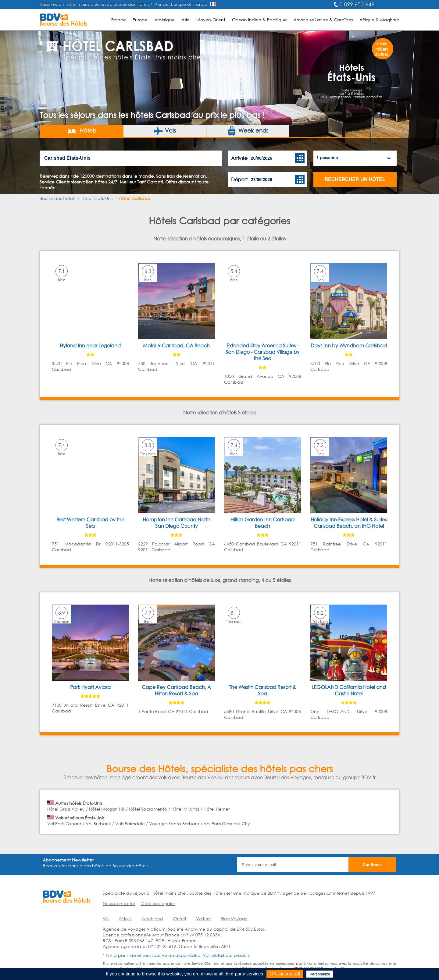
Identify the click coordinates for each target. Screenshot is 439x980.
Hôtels (82, 131)
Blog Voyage (234, 919)
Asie (186, 20)
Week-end (152, 919)
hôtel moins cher (170, 893)
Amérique (164, 20)
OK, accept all (285, 974)
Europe (140, 20)
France (119, 20)
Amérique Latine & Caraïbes (323, 20)
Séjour (125, 919)
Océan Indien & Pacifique (259, 20)
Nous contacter (119, 903)
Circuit (180, 919)
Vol (106, 919)
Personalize (320, 974)
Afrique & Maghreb (380, 20)
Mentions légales (158, 903)
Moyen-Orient (211, 20)
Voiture (203, 919)
